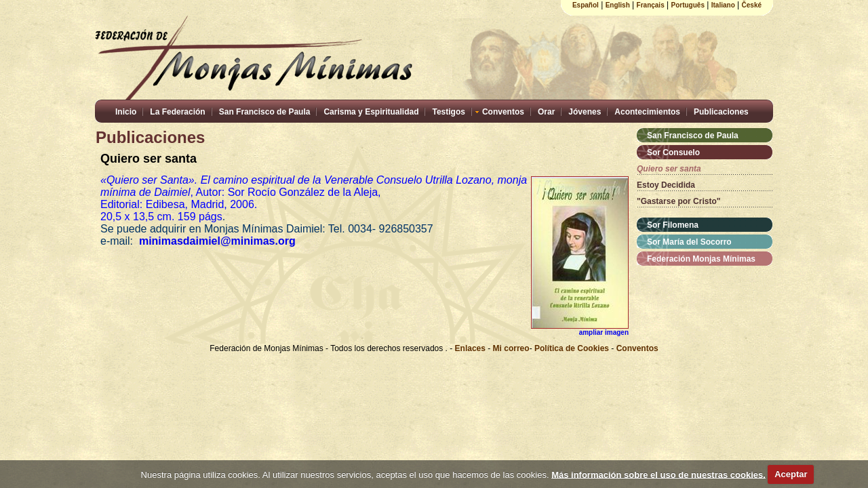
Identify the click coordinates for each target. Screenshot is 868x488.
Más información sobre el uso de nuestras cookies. (658, 474)
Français (651, 5)
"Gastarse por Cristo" (678, 201)
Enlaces (472, 348)
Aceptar (791, 474)
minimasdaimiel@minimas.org (222, 241)
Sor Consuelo (673, 152)
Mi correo (511, 348)
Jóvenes (585, 112)
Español (586, 5)
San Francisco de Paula (265, 112)
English (618, 5)
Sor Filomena (673, 225)
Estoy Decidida (666, 185)
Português (688, 5)
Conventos (503, 112)
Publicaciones (721, 112)
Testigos (448, 112)
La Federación (177, 112)
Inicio (126, 112)
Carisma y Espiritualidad (371, 112)
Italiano (723, 5)
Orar (546, 112)
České (752, 5)
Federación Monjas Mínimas (701, 259)
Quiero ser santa (669, 169)
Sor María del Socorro (689, 242)
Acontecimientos (647, 112)
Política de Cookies (572, 348)
